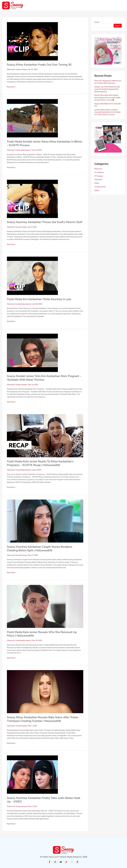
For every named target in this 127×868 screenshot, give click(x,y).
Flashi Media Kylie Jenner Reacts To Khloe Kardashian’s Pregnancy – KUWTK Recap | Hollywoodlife (41, 467)
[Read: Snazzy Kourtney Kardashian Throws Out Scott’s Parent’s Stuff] (32, 199)
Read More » (11, 87)
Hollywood (11, 69)
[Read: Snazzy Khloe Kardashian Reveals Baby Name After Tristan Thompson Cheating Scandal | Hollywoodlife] (45, 695)
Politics (97, 183)
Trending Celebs (100, 187)
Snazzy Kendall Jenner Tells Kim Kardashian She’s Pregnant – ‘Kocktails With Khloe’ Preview (45, 381)
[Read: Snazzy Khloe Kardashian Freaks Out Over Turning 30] (32, 41)
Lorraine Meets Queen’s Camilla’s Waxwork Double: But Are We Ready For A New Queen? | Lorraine (108, 112)
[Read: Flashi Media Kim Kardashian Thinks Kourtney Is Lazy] (32, 279)
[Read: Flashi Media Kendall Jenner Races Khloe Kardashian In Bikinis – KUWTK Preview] (32, 118)
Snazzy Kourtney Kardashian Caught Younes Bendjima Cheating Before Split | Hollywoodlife (41, 552)
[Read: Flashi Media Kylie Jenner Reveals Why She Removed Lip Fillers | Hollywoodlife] (45, 610)
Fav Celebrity (99, 172)
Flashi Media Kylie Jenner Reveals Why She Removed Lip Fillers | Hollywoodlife (42, 637)
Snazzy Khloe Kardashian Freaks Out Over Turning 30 (40, 65)
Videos (97, 190)
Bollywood (98, 169)
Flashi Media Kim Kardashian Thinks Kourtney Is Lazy (40, 303)
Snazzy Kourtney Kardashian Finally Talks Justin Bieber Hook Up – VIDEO (45, 803)
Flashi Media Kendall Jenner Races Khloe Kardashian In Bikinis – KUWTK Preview (41, 143)
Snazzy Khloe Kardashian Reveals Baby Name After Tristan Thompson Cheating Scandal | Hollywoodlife (44, 723)
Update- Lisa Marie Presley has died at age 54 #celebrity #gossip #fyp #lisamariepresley (107, 89)
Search (97, 22)
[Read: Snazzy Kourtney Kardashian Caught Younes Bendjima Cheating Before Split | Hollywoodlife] (45, 525)
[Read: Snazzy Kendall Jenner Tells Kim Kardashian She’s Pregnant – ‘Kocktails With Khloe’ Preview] (32, 356)
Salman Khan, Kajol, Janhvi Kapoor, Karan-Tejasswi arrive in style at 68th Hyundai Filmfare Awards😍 (108, 98)
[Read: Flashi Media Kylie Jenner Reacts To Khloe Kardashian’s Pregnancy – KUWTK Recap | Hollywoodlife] (45, 439)
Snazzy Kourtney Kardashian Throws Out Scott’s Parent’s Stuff (42, 224)
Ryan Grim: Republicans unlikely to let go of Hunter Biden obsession (108, 82)
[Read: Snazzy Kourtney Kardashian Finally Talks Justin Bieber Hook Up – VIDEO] (32, 778)
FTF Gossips (99, 176)
